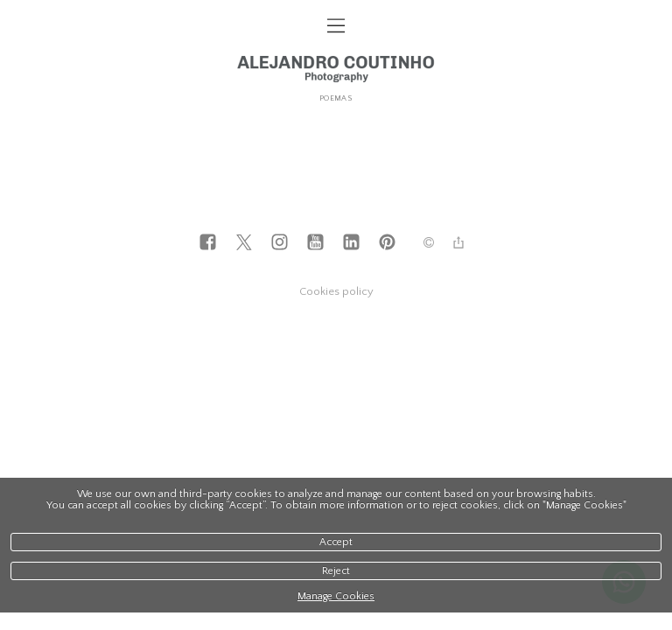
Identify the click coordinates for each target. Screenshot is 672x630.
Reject (336, 571)
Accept (336, 542)
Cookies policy (336, 291)
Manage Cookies (336, 596)
